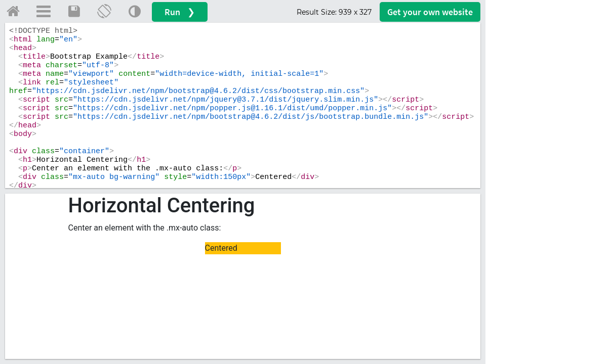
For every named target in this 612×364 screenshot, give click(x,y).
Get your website (430, 12)
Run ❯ (180, 12)
